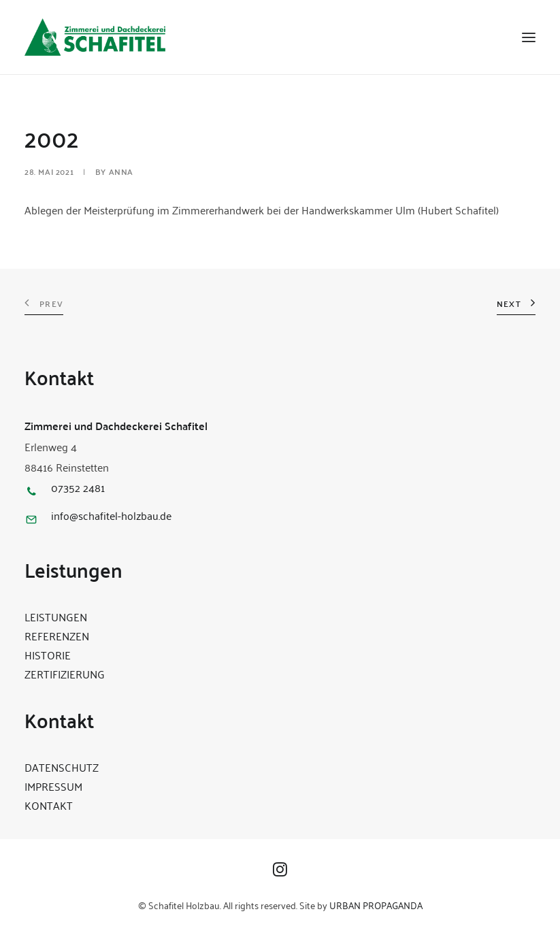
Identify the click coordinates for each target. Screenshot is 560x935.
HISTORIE (48, 655)
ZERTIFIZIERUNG (65, 674)
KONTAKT (49, 805)
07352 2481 (78, 487)
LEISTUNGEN (56, 617)
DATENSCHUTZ (62, 767)
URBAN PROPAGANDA (376, 905)
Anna (121, 171)
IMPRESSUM (53, 786)
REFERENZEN (57, 636)
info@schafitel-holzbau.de (111, 515)
